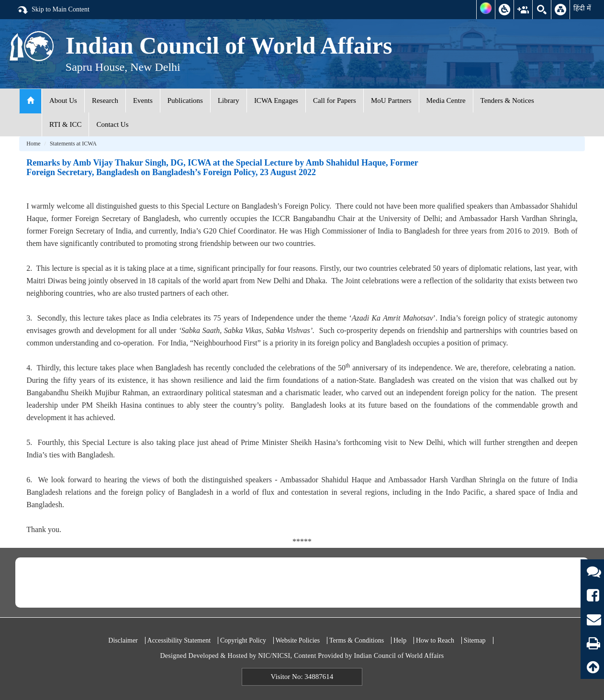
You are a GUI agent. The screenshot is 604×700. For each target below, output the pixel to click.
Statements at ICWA (73, 144)
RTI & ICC (65, 124)
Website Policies (298, 640)
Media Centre (446, 100)
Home (33, 144)
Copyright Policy (243, 640)
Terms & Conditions (357, 640)
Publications (185, 100)
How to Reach (435, 640)
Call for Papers (335, 100)
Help (400, 640)
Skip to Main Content (53, 10)
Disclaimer (123, 640)
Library (229, 100)
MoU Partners (391, 100)
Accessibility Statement (179, 640)
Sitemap (475, 640)
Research (105, 100)
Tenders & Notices (507, 100)
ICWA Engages (276, 100)
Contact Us (112, 124)
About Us (63, 100)
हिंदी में (582, 8)
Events (143, 100)
